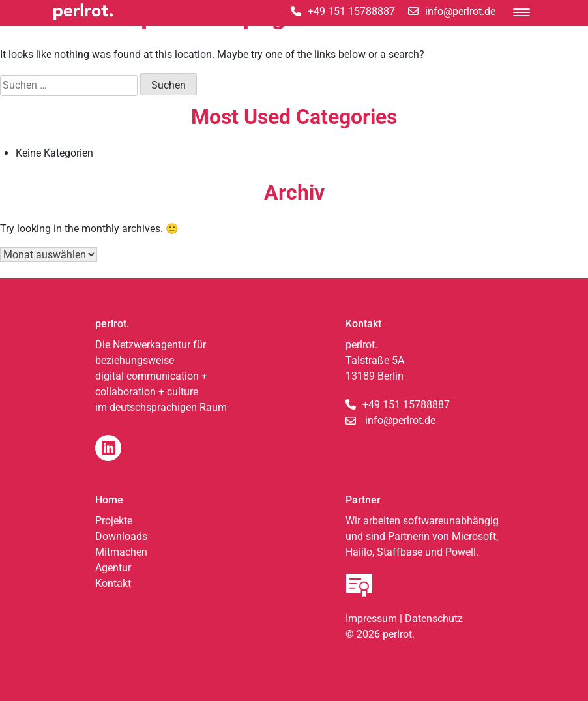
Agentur (113, 568)
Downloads (121, 536)
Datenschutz (434, 619)
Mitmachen (121, 552)
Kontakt (113, 583)
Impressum (371, 619)
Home (109, 500)
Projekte (114, 521)
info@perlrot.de (400, 420)
